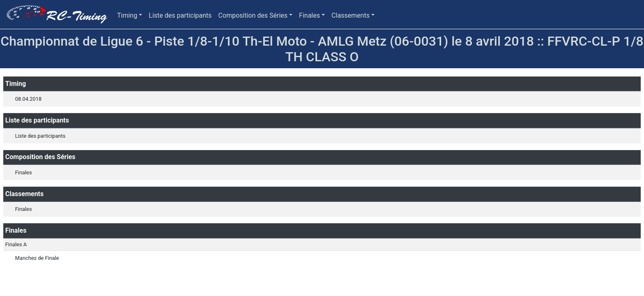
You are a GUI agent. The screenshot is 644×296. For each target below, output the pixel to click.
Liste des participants (180, 15)
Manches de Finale (37, 258)
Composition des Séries (253, 15)
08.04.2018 (28, 99)
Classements (351, 15)
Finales (309, 15)
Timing (127, 15)
